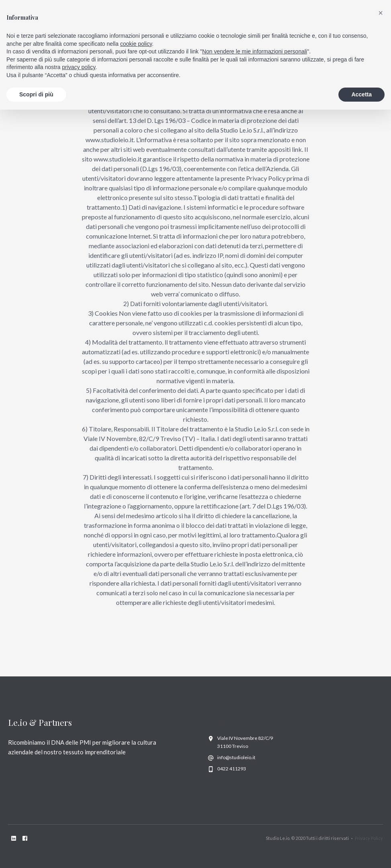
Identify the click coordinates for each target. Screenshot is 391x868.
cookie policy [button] (136, 44)
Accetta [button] (361, 94)
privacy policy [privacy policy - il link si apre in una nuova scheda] (79, 67)
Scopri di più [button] (36, 94)
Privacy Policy (369, 838)
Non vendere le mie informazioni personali (254, 51)
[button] (381, 13)
